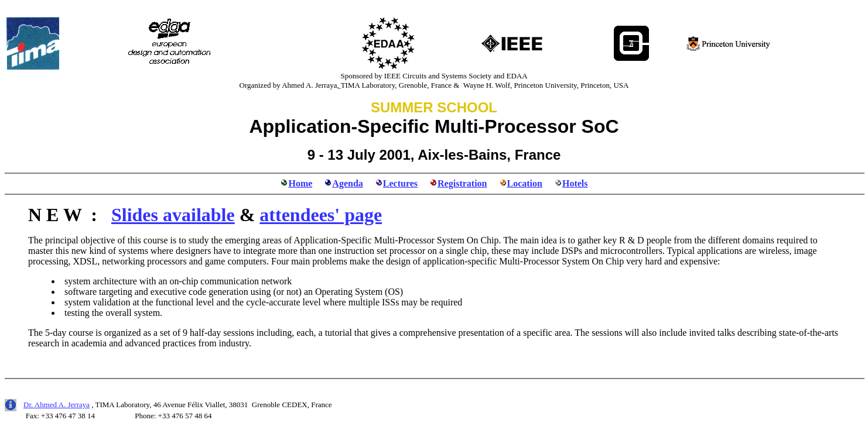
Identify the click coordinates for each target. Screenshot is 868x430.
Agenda (347, 183)
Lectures (400, 183)
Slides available (173, 215)
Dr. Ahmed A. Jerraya (57, 405)
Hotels (575, 183)
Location (525, 183)
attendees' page (321, 215)
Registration (462, 183)
